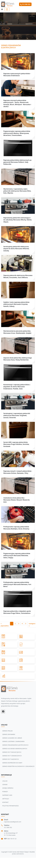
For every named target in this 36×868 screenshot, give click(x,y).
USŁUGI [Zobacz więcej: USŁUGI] (5, 781)
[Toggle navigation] (7, 9)
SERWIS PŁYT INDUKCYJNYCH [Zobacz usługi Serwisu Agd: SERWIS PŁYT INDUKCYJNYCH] (12, 752)
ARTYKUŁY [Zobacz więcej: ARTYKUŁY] (6, 799)
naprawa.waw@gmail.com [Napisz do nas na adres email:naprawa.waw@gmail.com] (13, 822)
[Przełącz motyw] (2, 9)
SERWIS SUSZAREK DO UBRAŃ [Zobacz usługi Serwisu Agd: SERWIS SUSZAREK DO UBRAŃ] (12, 738)
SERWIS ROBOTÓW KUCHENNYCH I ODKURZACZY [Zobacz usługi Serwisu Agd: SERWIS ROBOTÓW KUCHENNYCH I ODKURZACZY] (18, 766)
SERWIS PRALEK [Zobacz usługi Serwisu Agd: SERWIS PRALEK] (8, 731)
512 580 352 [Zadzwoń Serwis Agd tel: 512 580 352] (8, 827)
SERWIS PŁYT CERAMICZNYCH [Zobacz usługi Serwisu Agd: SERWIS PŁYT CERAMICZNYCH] (12, 756)
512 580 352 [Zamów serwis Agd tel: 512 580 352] (25, 4)
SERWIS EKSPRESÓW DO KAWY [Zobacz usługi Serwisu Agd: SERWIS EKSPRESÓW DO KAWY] (12, 763)
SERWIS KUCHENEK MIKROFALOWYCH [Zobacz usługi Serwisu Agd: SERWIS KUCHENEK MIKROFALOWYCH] (15, 749)
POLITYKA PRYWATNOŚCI (11, 806)
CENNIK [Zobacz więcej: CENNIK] (5, 784)
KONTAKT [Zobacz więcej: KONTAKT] (5, 802)
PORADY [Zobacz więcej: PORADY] (5, 792)
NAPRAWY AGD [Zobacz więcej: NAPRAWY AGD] (7, 795)
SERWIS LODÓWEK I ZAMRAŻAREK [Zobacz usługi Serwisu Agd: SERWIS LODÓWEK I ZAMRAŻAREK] (13, 741)
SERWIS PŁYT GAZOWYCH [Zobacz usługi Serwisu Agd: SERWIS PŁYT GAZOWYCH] (11, 759)
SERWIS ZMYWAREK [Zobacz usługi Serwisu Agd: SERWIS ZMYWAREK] (9, 734)
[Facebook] (3, 712)
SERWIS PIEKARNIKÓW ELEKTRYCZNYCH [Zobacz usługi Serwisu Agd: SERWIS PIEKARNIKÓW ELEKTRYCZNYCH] (15, 745)
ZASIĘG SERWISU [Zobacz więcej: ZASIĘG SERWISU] (8, 788)
